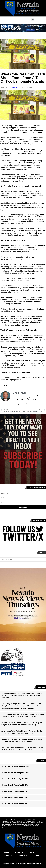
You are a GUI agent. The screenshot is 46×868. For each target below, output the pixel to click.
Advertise (8, 855)
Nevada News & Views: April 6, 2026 (15, 797)
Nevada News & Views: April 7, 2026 (15, 791)
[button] (32, 19)
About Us (19, 852)
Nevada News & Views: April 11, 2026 (15, 767)
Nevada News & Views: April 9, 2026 (15, 779)
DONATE (37, 855)
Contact (32, 852)
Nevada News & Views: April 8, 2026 (15, 785)
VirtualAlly (40, 864)
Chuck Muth (15, 87)
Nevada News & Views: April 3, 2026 (15, 804)
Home (7, 852)
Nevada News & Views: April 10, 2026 (15, 773)
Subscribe (23, 855)
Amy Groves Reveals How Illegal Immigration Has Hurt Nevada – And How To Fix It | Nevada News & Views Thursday (22, 695)
